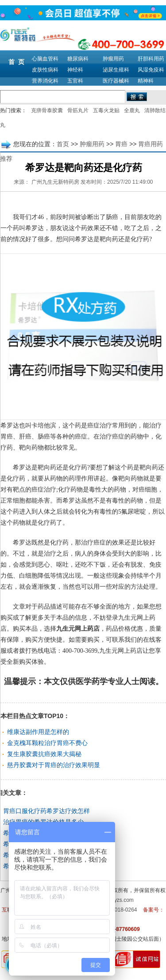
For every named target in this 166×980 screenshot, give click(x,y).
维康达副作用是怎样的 (38, 732)
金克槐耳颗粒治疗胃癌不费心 (47, 743)
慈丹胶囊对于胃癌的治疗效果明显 (54, 765)
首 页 (16, 62)
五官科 (75, 81)
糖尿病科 (78, 59)
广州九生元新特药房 (55, 182)
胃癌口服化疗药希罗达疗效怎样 (46, 811)
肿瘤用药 (113, 59)
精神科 (146, 81)
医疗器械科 (116, 81)
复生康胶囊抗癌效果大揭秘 (44, 754)
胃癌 (121, 144)
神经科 (75, 70)
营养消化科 (45, 81)
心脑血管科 (45, 59)
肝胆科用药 (151, 59)
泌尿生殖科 (116, 70)
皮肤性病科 (45, 70)
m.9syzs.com (118, 900)
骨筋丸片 (78, 110)
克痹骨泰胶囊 (47, 110)
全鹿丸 (132, 110)
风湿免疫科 (151, 70)
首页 (63, 144)
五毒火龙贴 (106, 110)
